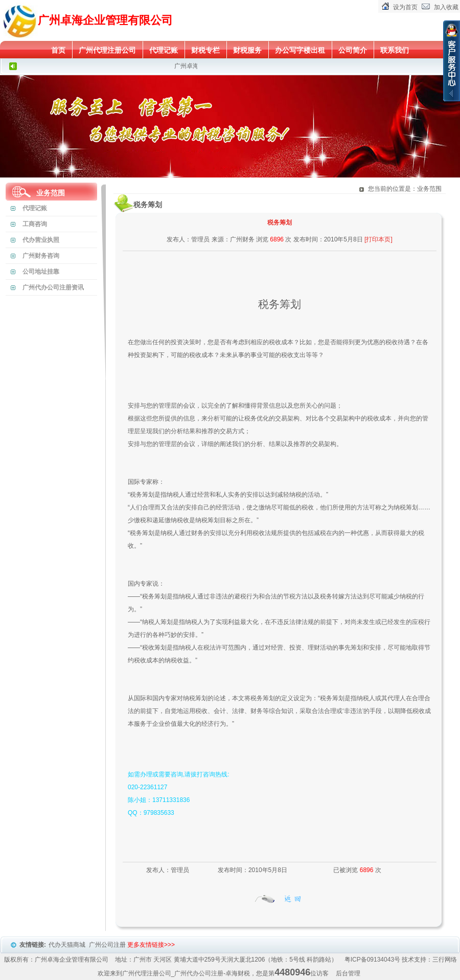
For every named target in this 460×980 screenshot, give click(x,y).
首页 (58, 50)
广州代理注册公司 (107, 50)
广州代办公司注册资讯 (53, 287)
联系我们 (395, 50)
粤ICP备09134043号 (372, 960)
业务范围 (51, 193)
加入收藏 (446, 7)
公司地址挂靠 (41, 272)
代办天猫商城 (68, 945)
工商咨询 (35, 224)
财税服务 (247, 50)
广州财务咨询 (41, 256)
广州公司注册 (108, 945)
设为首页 (405, 7)
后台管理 (348, 973)
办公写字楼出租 (300, 50)
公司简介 (353, 50)
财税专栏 (205, 50)
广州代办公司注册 (199, 973)
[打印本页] (378, 239)
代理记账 (164, 50)
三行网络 (445, 960)
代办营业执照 (41, 240)
